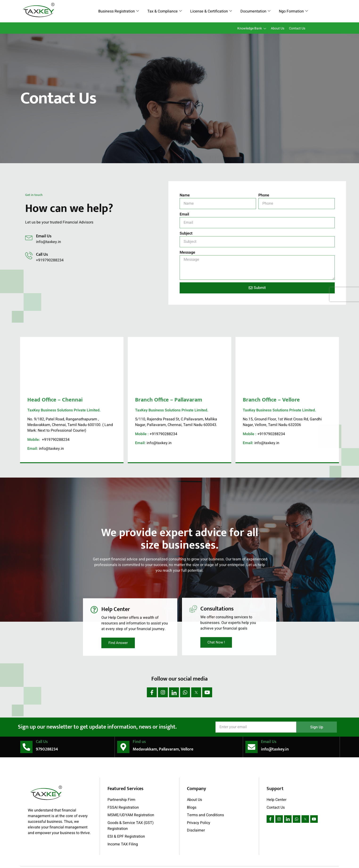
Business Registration (119, 11)
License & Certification (211, 11)
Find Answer (118, 583)
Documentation (255, 11)
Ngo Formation (293, 11)
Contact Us (297, 28)
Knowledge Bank (252, 29)
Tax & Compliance (165, 11)
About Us (278, 28)
